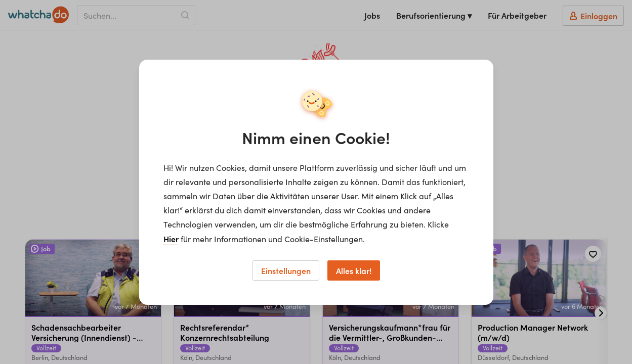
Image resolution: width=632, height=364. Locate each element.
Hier (171, 239)
